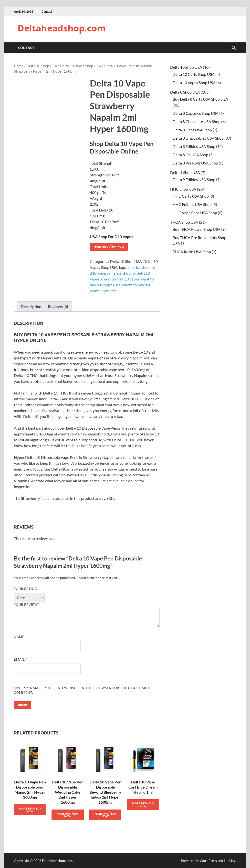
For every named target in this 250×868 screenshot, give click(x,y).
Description (31, 306)
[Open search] (234, 48)
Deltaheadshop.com (62, 28)
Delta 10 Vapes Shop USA (80, 66)
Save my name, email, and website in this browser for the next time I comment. (82, 690)
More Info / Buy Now (109, 247)
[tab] (31, 307)
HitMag (230, 861)
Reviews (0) (58, 306)
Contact (47, 12)
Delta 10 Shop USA (42, 66)
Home (19, 66)
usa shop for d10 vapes (120, 279)
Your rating (27, 589)
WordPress (208, 861)
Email (21, 659)
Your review (27, 605)
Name (20, 637)
